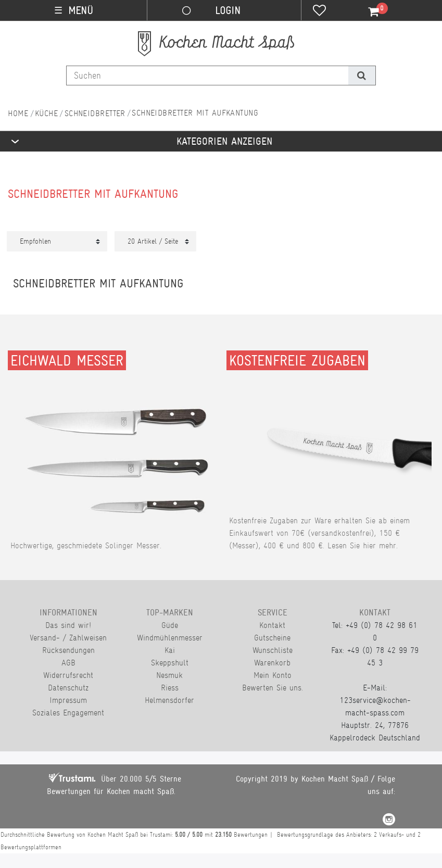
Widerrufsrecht (68, 675)
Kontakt (272, 625)
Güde (170, 625)
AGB (68, 663)
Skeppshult (170, 663)
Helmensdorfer (169, 700)
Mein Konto (273, 675)
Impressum (68, 700)
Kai (170, 650)
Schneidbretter (95, 113)
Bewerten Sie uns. (273, 688)
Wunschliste (273, 650)
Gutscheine (272, 638)
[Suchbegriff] (207, 76)
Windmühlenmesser (170, 638)
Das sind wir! (68, 625)
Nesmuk (169, 675)
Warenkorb (272, 663)
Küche (46, 113)
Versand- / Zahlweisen (68, 638)
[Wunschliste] (319, 11)
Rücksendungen (68, 650)
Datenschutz (68, 688)
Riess (170, 688)
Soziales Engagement (68, 713)
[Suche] (362, 76)
